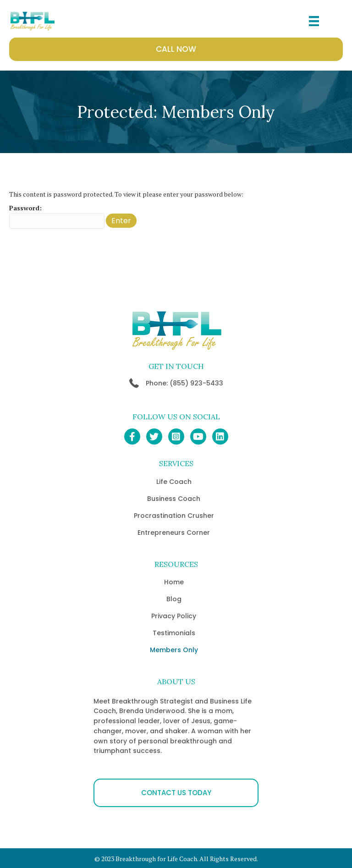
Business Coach (174, 499)
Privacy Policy (174, 616)
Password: (57, 216)
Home (174, 582)
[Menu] (314, 21)
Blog (174, 599)
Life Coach (174, 482)
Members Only (174, 650)
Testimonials (174, 633)
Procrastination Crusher (174, 516)
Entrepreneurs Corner (174, 533)
